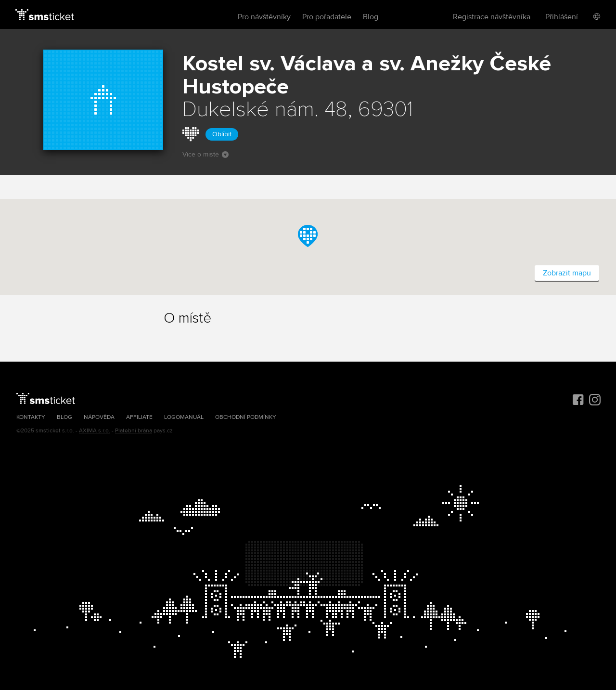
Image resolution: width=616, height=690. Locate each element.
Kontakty (31, 417)
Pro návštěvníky (264, 17)
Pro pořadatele (327, 17)
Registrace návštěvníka (492, 17)
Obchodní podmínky (246, 417)
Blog (371, 17)
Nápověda (99, 417)
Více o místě (205, 154)
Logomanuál (184, 417)
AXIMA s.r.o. (95, 431)
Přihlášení (562, 17)
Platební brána (134, 431)
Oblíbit (222, 134)
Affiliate (139, 417)
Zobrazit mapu (567, 273)
